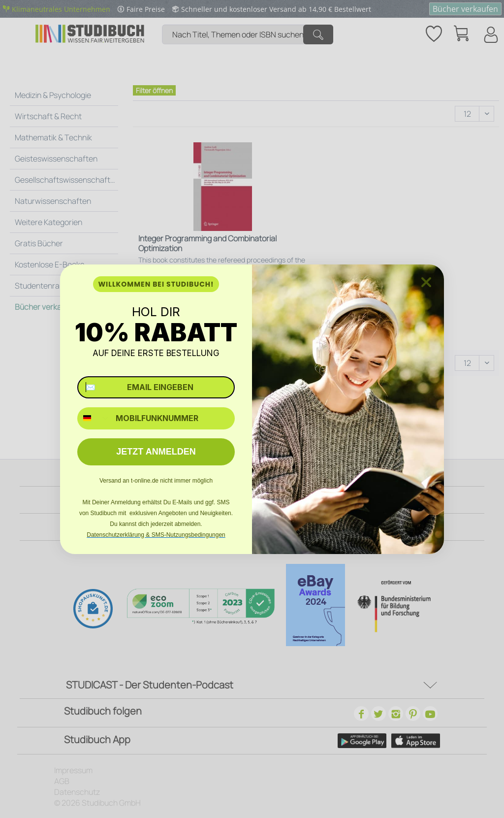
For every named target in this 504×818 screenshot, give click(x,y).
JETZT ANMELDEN (156, 452)
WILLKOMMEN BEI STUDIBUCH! (156, 284)
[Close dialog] (426, 282)
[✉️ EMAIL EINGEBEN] (156, 387)
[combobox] (94, 418)
